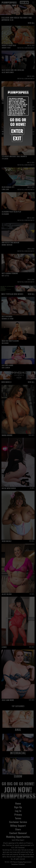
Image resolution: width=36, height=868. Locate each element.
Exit (17, 138)
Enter (17, 131)
